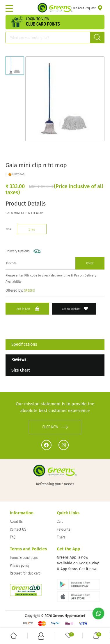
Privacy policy (20, 565)
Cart (60, 521)
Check (90, 263)
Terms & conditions (24, 558)
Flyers (61, 537)
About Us (16, 521)
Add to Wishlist (75, 309)
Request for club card (25, 573)
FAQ (13, 537)
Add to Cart (29, 309)
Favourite (63, 529)
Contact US (18, 529)
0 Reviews (18, 174)
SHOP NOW (55, 427)
